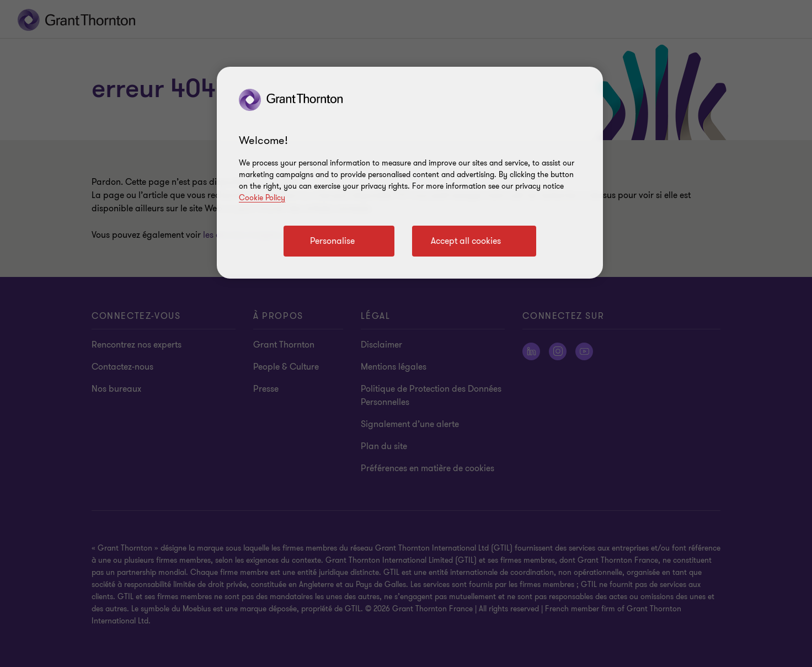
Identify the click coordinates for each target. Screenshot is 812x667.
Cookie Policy (262, 198)
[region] (410, 173)
